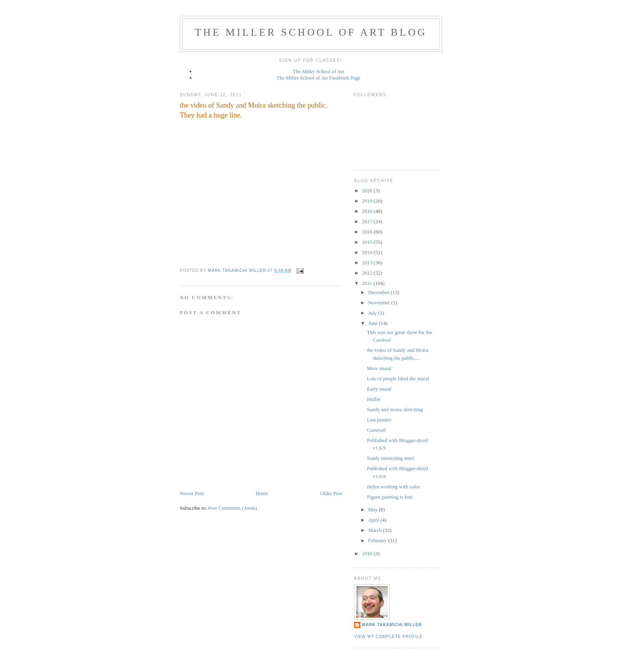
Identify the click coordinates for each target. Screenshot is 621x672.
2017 (368, 221)
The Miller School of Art (318, 71)
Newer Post (192, 493)
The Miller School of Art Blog (311, 32)
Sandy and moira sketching (395, 409)
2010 (368, 553)
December (380, 292)
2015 (368, 242)
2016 (368, 232)
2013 (368, 263)
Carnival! (376, 430)
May (374, 510)
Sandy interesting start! (391, 458)
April (374, 520)
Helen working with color (393, 487)
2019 (368, 201)
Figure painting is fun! (390, 497)
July (373, 313)
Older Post (331, 493)
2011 (368, 283)
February (378, 540)
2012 (368, 273)
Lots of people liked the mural (398, 379)
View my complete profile (388, 637)
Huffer (373, 399)
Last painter (379, 420)
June (374, 323)
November (380, 303)
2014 (368, 252)
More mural (379, 368)
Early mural (379, 389)
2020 (368, 191)
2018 (368, 211)
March (376, 530)
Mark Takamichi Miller (392, 625)
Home (262, 493)
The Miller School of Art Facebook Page (318, 78)
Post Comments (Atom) (233, 508)
